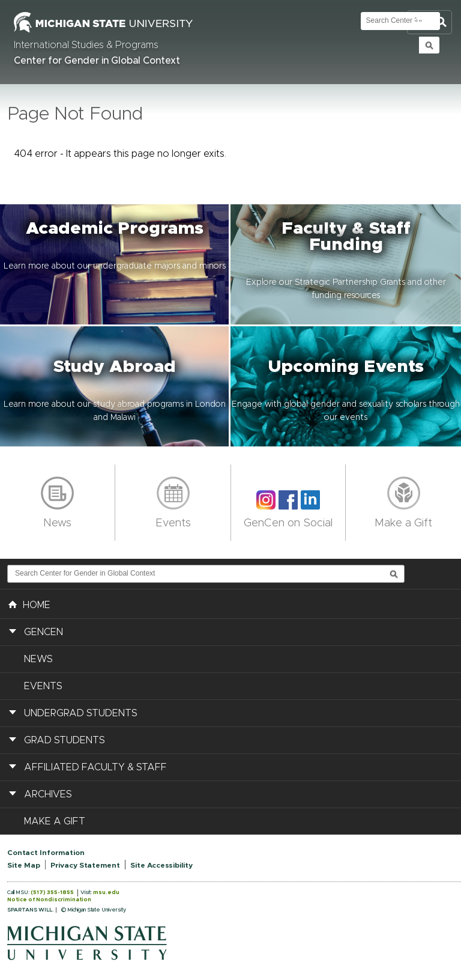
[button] (115, 264)
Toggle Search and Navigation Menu (429, 23)
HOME (29, 604)
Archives (48, 794)
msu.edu (106, 893)
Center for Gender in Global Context (97, 61)
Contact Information (46, 853)
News (57, 523)
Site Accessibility (161, 865)
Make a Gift (403, 523)
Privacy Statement (85, 865)
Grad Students (65, 740)
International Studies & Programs (86, 45)
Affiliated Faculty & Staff (95, 767)
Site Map (24, 865)
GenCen (44, 632)
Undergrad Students (81, 713)
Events (173, 523)
